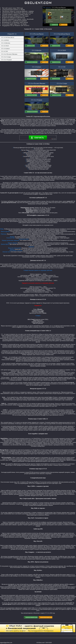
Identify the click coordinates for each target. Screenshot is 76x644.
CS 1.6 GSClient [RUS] (8, 37)
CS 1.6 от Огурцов (6, 60)
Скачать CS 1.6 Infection (31, 62)
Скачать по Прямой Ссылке (31, 617)
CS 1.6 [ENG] (5, 40)
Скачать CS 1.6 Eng (55, 46)
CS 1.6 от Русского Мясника (9, 54)
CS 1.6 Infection (6, 43)
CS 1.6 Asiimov (5, 49)
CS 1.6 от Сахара (6, 57)
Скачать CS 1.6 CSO (55, 79)
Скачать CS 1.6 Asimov (31, 79)
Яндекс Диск (63, 25)
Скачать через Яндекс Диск (45, 617)
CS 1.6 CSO (5, 51)
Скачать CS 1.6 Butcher (31, 95)
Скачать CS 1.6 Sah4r (56, 95)
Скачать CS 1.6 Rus (30, 46)
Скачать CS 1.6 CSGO (55, 62)
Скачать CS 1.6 (54, 25)
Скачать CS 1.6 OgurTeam (31, 112)
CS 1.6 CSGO (5, 46)
